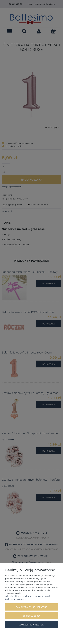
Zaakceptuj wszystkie (31, 625)
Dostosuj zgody (31, 616)
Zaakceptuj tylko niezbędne (31, 607)
